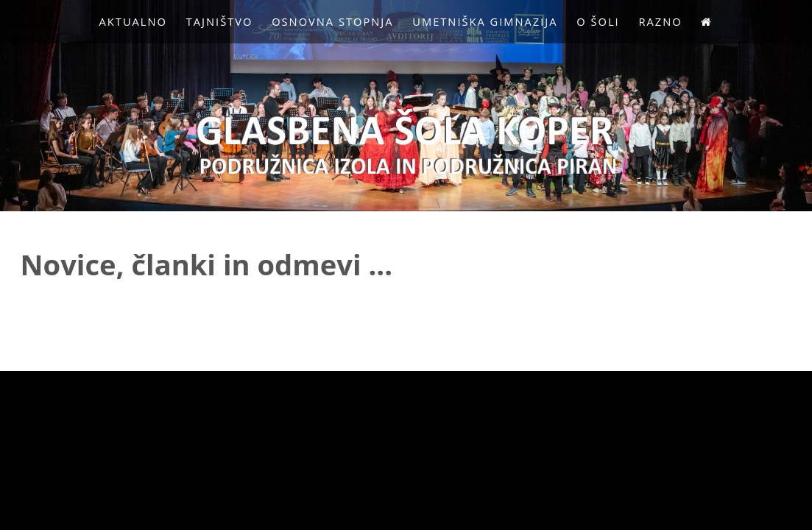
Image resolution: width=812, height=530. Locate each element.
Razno (660, 21)
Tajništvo (220, 21)
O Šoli (598, 21)
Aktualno (133, 21)
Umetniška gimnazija (485, 21)
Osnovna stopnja (332, 21)
